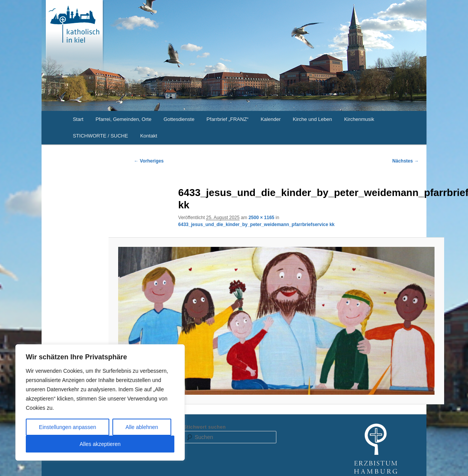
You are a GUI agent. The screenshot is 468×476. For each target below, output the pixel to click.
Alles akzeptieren (100, 444)
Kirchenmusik (359, 119)
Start (78, 119)
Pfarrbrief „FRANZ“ (228, 119)
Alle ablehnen (142, 427)
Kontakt (149, 136)
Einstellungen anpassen (68, 427)
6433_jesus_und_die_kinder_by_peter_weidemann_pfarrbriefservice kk (256, 225)
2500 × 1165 (262, 218)
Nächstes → (405, 161)
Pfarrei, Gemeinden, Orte (123, 119)
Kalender (271, 119)
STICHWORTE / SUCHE (100, 136)
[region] (100, 402)
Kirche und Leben (313, 119)
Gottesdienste (179, 119)
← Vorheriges (149, 161)
